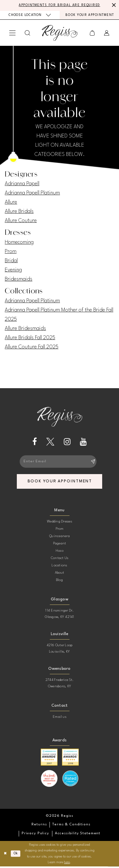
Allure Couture (21, 221)
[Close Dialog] (6, 855)
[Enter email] (60, 462)
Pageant (60, 545)
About (60, 574)
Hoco (60, 553)
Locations (59, 567)
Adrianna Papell (22, 184)
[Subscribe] (93, 462)
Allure (11, 203)
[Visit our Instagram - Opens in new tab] (67, 442)
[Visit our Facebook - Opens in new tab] (35, 442)
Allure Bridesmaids (25, 329)
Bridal (11, 261)
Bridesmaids (19, 280)
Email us (60, 719)
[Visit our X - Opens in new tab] (50, 442)
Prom (11, 252)
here (67, 864)
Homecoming (19, 243)
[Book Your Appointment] (89, 16)
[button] (13, 34)
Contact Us (60, 560)
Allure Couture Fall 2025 (32, 348)
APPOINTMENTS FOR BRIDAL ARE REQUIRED (60, 5)
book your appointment (60, 483)
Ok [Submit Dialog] (16, 855)
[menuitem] (30, 15)
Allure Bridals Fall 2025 (30, 338)
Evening (13, 271)
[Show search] (28, 34)
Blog (60, 582)
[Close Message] (113, 5)
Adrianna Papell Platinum (32, 194)
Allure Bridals (19, 212)
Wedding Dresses (60, 523)
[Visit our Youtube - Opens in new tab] (83, 442)
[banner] (60, 34)
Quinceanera (60, 538)
